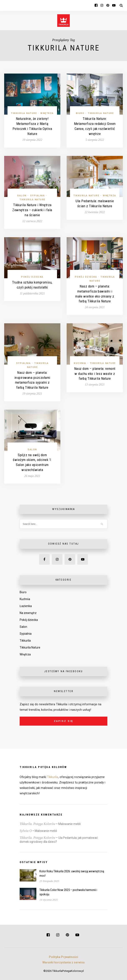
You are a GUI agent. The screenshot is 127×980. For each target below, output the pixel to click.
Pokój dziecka (32, 277)
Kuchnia (80, 363)
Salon (22, 196)
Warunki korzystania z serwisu (63, 962)
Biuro (80, 113)
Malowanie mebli (69, 824)
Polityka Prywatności (63, 957)
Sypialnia (37, 196)
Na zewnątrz (28, 613)
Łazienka (26, 606)
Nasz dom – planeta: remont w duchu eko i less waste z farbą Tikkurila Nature (95, 374)
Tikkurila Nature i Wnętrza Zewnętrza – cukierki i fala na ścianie (32, 210)
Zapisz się (63, 721)
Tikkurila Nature (24, 113)
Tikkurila (25, 641)
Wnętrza (47, 113)
